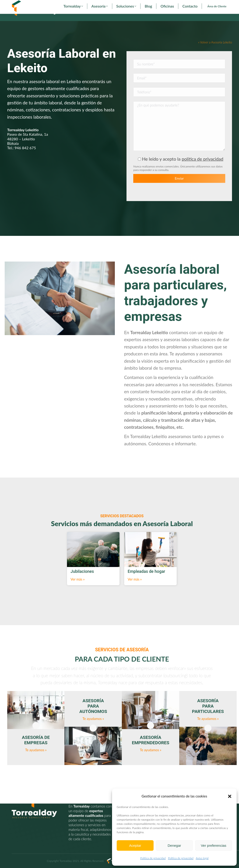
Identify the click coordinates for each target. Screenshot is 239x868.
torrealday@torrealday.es (74, 4)
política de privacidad (202, 168)
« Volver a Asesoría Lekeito (215, 51)
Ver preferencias (213, 845)
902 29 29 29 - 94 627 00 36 (32, 4)
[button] (230, 796)
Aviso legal (202, 858)
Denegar (174, 845)
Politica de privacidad (153, 858)
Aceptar (135, 845)
